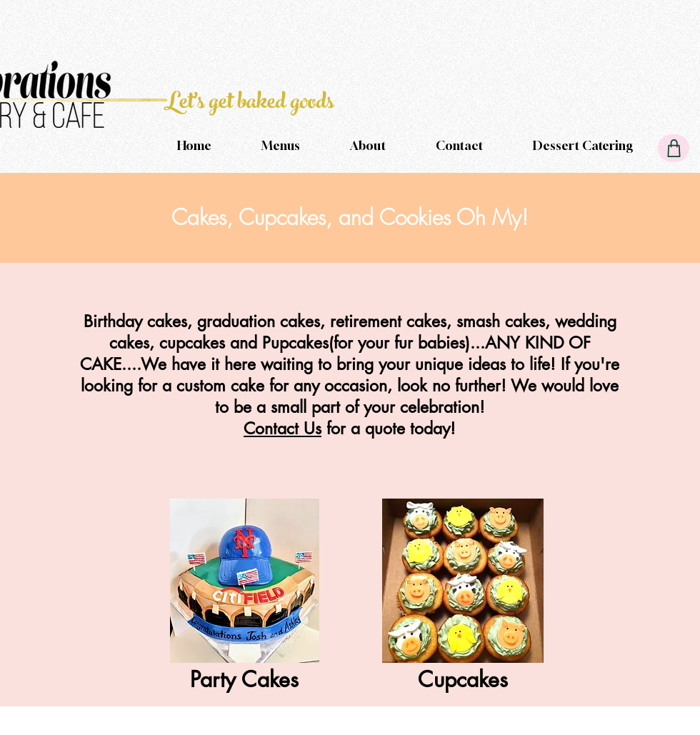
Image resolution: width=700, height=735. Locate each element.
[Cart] (674, 148)
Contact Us (282, 429)
